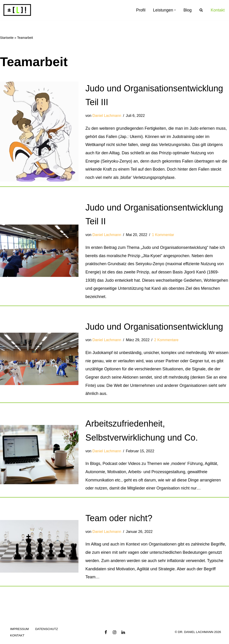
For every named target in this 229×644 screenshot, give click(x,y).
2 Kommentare (167, 341)
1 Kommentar (163, 236)
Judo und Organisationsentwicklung (154, 328)
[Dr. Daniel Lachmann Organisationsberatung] (17, 10)
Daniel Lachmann (107, 116)
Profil (141, 10)
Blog (187, 10)
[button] (175, 10)
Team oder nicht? (119, 520)
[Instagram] (114, 635)
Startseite (7, 38)
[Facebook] (106, 635)
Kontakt (218, 10)
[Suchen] (201, 10)
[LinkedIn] (123, 635)
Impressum (20, 632)
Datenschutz (47, 632)
